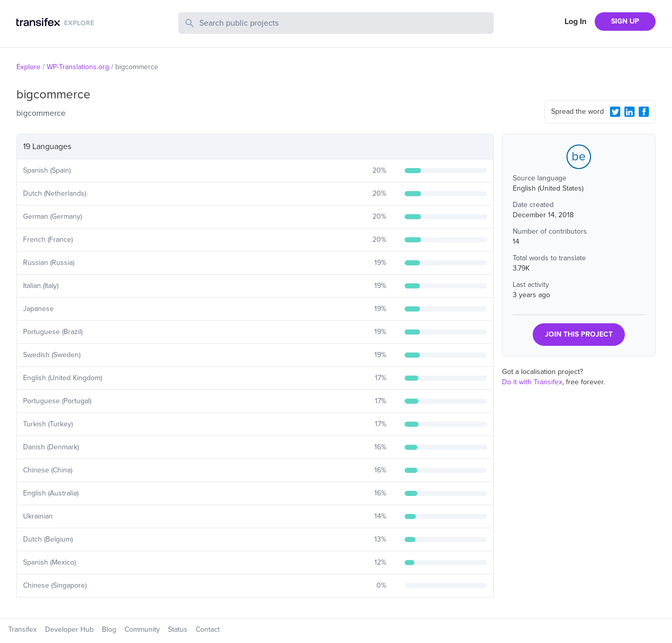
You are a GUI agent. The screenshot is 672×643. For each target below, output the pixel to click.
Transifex (23, 629)
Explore (28, 67)
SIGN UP (625, 21)
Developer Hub (69, 629)
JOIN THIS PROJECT (579, 334)
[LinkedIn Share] (629, 112)
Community (142, 629)
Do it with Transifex (532, 382)
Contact (208, 629)
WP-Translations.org (78, 67)
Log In (575, 22)
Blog (109, 629)
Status (178, 629)
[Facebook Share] (644, 112)
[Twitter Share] (615, 112)
